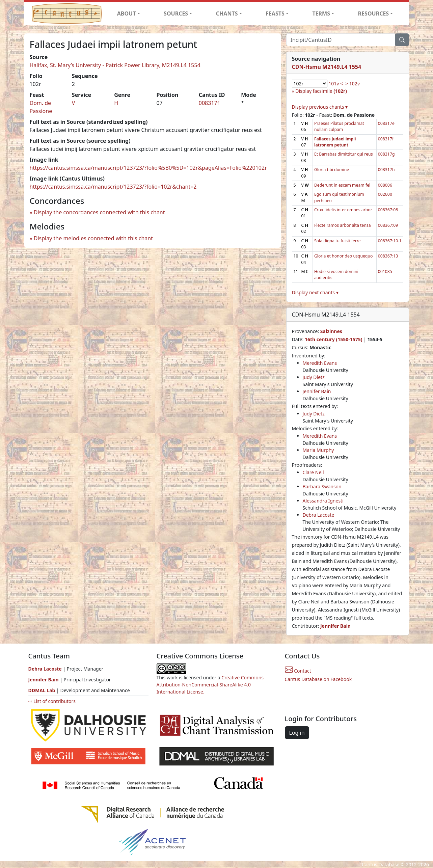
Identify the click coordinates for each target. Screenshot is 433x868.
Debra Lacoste (319, 515)
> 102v (353, 84)
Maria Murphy (318, 450)
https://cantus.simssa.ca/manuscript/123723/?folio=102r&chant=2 (113, 187)
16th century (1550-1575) (334, 339)
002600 (385, 194)
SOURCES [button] (176, 13)
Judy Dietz (314, 377)
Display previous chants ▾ (320, 107)
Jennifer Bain (317, 391)
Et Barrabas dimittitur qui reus (344, 154)
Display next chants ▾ (315, 292)
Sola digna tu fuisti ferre (337, 241)
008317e (386, 123)
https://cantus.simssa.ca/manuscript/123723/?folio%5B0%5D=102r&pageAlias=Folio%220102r (148, 168)
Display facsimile (321, 91)
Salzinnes (331, 331)
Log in (297, 733)
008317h (386, 170)
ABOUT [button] (127, 13)
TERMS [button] (321, 13)
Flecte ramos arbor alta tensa (343, 225)
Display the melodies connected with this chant (93, 238)
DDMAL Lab (42, 690)
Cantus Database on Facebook (318, 679)
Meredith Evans (320, 363)
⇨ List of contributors (52, 701)
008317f (209, 103)
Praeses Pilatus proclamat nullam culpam (339, 126)
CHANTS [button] (227, 13)
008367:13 (388, 256)
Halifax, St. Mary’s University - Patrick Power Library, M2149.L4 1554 (115, 65)
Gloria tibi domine (332, 170)
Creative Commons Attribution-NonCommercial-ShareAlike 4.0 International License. (210, 685)
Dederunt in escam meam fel (342, 185)
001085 (385, 272)
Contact (298, 671)
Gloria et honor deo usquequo (344, 256)
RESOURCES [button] (374, 13)
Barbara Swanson (322, 486)
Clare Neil (313, 472)
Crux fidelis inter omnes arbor (343, 210)
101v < (336, 84)
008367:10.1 (390, 241)
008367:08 (388, 210)
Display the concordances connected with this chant (99, 212)
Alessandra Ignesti (323, 501)
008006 (385, 185)
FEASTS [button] (275, 13)
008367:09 (388, 225)
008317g (386, 154)
